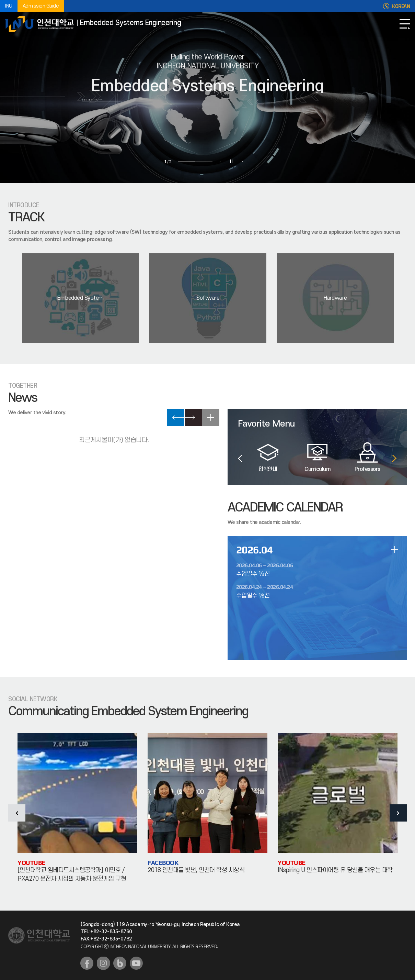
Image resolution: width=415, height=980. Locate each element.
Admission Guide (41, 6)
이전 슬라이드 (224, 161)
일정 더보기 (395, 549)
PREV (176, 418)
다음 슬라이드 (239, 161)
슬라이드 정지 (231, 161)
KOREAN (401, 6)
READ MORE (211, 418)
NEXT (193, 418)
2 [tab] (204, 162)
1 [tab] (187, 162)
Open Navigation (405, 24)
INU (9, 6)
